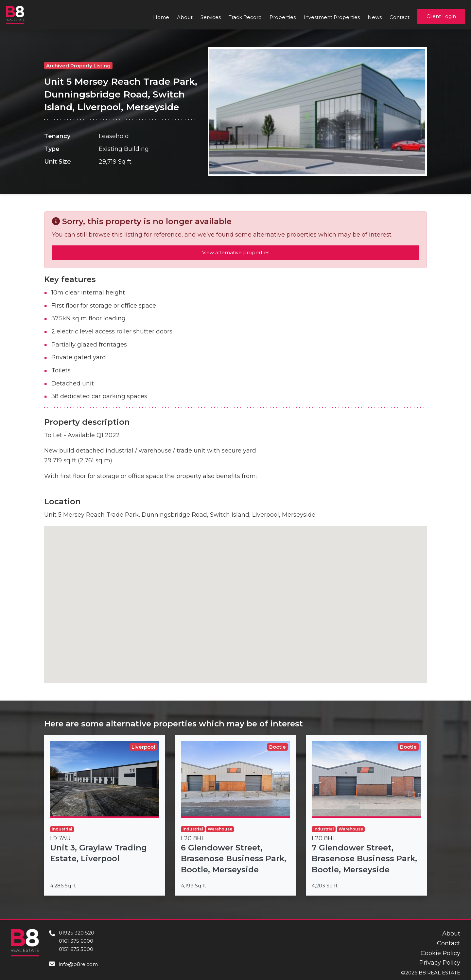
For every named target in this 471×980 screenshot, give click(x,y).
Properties (283, 17)
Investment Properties (332, 17)
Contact (400, 17)
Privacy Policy (440, 963)
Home (161, 17)
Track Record (245, 17)
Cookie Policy (440, 953)
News (375, 17)
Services (211, 17)
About (185, 17)
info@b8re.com (78, 964)
